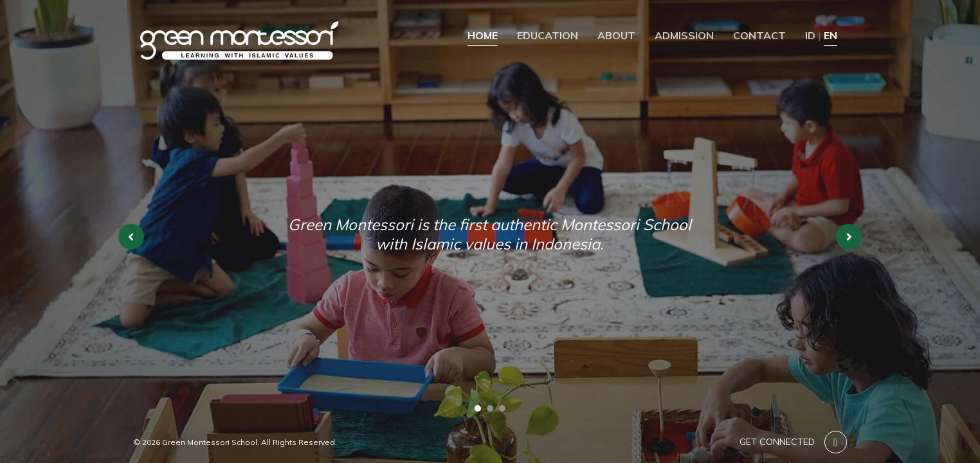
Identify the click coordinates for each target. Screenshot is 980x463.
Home (483, 35)
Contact (759, 35)
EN (830, 35)
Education (548, 35)
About (616, 35)
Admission (684, 35)
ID (810, 35)
